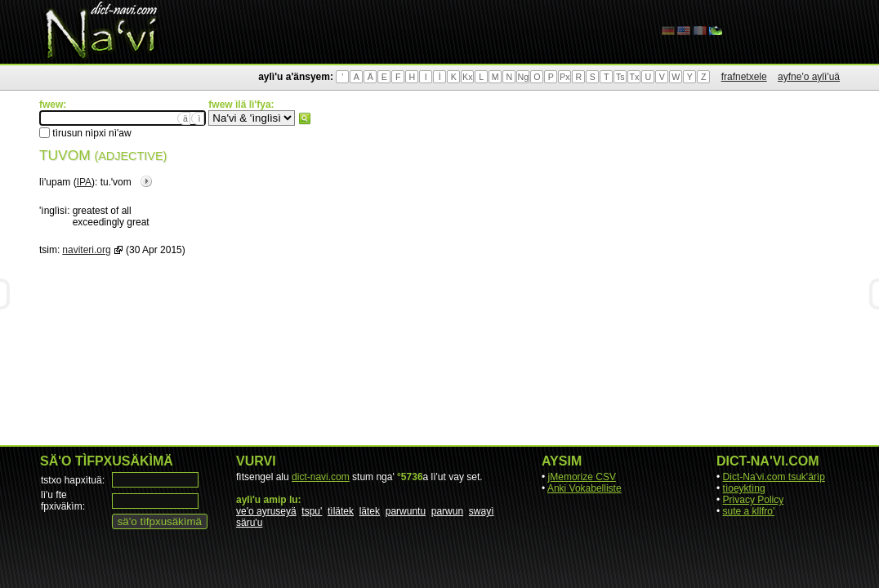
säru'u (249, 523)
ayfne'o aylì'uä (809, 77)
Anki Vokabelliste (585, 488)
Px (564, 77)
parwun (447, 511)
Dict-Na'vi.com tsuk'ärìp (774, 477)
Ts (620, 77)
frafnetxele (744, 77)
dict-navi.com (321, 477)
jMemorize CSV (582, 477)
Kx (467, 77)
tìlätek (341, 511)
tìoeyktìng (744, 488)
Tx (634, 77)
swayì (482, 511)
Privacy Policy (754, 500)
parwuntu (406, 511)
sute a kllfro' (749, 511)
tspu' (312, 511)
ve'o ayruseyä (266, 511)
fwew (305, 118)
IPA (84, 182)
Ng (523, 77)
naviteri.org (86, 250)
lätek (370, 511)
